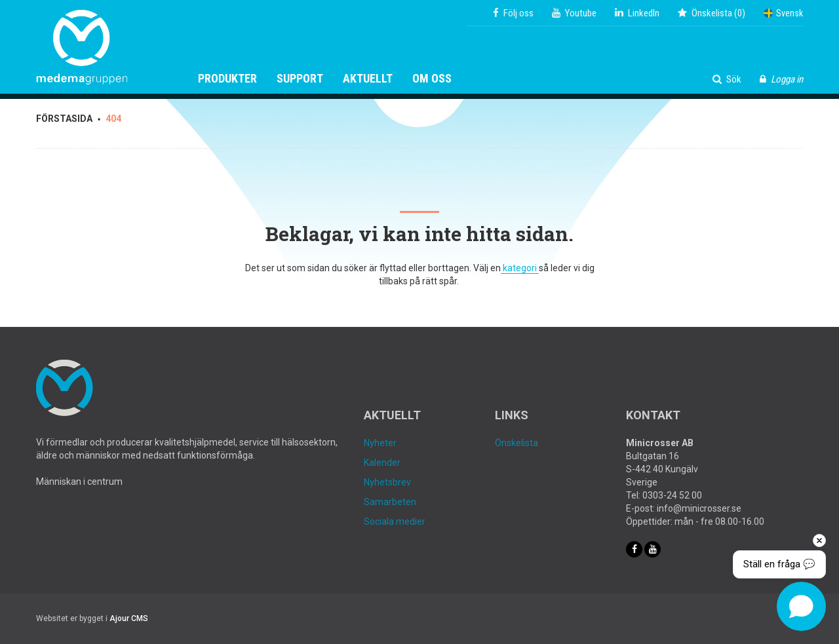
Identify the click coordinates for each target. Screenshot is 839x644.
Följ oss (513, 13)
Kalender (382, 463)
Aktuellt (368, 79)
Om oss (432, 79)
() (712, 13)
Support (300, 79)
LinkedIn (637, 13)
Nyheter (380, 443)
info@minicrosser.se (699, 508)
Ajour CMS (129, 618)
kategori (520, 268)
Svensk (783, 13)
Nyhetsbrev (387, 482)
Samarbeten (390, 502)
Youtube (574, 13)
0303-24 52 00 (672, 495)
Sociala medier (395, 521)
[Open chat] (801, 606)
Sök (727, 79)
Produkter (227, 79)
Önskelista (517, 443)
